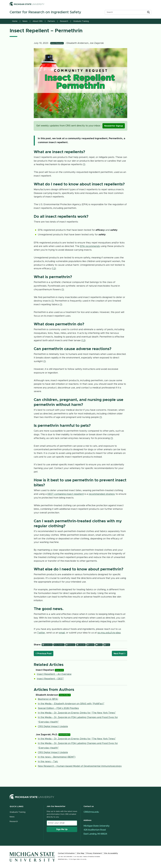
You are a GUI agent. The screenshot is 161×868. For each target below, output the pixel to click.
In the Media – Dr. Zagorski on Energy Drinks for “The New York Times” (77, 713)
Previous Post (44, 654)
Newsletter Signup (114, 126)
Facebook (47, 645)
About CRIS (38, 21)
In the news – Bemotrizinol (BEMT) (57, 757)
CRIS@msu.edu (91, 812)
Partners (51, 21)
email (62, 633)
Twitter (41, 633)
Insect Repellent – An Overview (54, 674)
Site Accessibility (111, 853)
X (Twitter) (59, 645)
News (25, 21)
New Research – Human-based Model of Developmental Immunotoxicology (80, 766)
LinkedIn (81, 645)
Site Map (81, 853)
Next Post (120, 654)
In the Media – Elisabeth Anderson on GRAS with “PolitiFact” (71, 704)
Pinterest (70, 645)
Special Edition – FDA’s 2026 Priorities (58, 708)
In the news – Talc (48, 762)
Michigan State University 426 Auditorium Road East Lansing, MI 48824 (96, 830)
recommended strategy (102, 494)
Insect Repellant (57, 43)
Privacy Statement (94, 853)
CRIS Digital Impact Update (53, 727)
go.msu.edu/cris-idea (109, 633)
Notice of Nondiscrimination (92, 857)
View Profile (65, 695)
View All (59, 670)
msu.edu (79, 857)
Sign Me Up (62, 829)
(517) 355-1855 (68, 857)
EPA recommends (90, 246)
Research (64, 21)
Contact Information (66, 853)
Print (107, 645)
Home (15, 21)
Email (99, 645)
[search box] (126, 12)
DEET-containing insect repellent (66, 494)
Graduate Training (81, 21)
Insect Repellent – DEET (50, 679)
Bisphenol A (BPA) (48, 699)
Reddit (90, 645)
